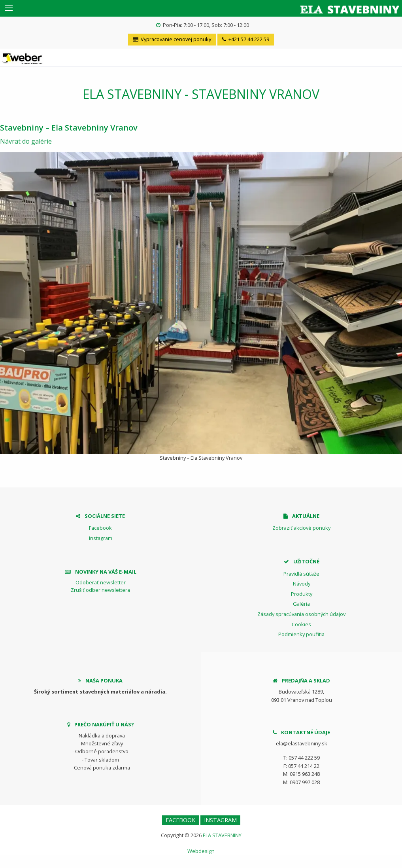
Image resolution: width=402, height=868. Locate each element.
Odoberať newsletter (101, 582)
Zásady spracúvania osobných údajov (301, 614)
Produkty (302, 594)
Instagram (101, 538)
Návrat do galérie (26, 141)
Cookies (301, 624)
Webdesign (201, 851)
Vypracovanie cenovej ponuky (172, 39)
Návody (302, 584)
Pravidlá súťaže (301, 574)
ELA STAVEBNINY (222, 835)
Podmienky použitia (301, 634)
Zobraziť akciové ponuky (301, 528)
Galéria (301, 604)
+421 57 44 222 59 (246, 39)
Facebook (100, 528)
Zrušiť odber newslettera (100, 590)
